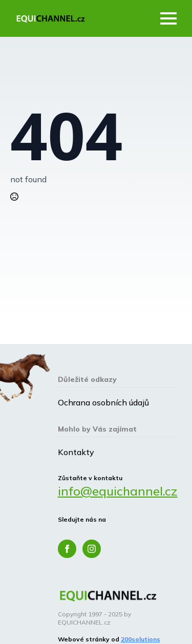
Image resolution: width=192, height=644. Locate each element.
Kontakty (76, 452)
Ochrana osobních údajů (103, 402)
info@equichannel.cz (118, 491)
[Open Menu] (168, 18)
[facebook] (67, 549)
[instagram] (92, 549)
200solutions (141, 639)
